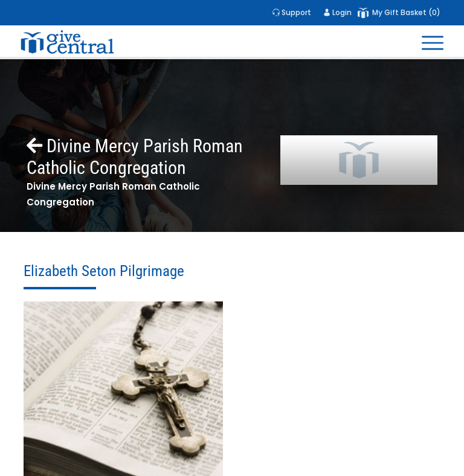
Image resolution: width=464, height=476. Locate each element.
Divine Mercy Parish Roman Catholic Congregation (135, 157)
